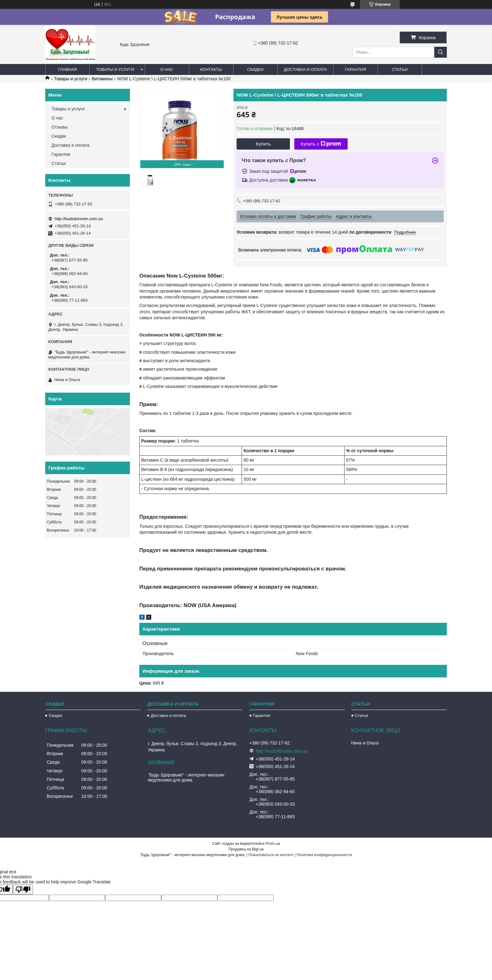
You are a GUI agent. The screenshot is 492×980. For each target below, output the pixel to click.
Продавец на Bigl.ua (246, 849)
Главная (67, 69)
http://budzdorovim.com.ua (79, 219)
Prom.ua (273, 844)
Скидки (255, 69)
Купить (263, 144)
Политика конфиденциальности (324, 855)
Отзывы (59, 127)
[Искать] (441, 52)
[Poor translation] (23, 890)
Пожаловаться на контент (271, 855)
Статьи (400, 69)
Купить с (321, 144)
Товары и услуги (115, 69)
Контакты (211, 69)
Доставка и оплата (305, 69)
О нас (167, 69)
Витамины (102, 79)
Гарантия (355, 69)
